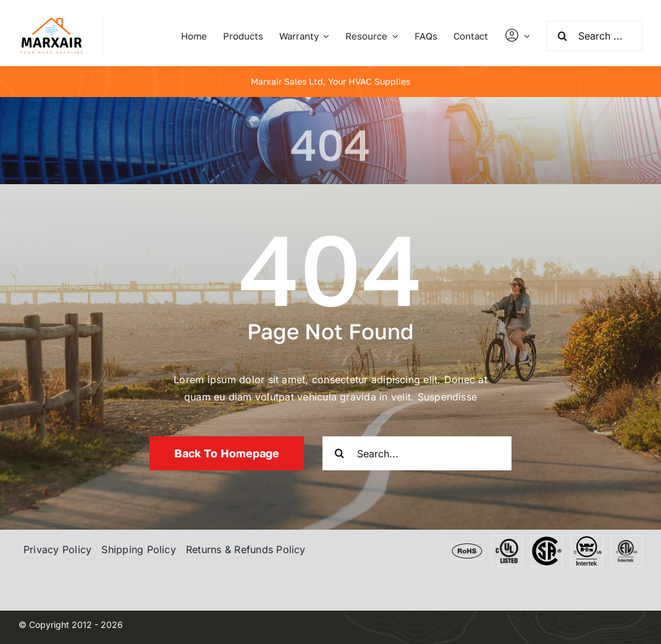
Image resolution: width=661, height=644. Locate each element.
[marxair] (51, 19)
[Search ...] (595, 36)
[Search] (562, 36)
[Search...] (417, 453)
